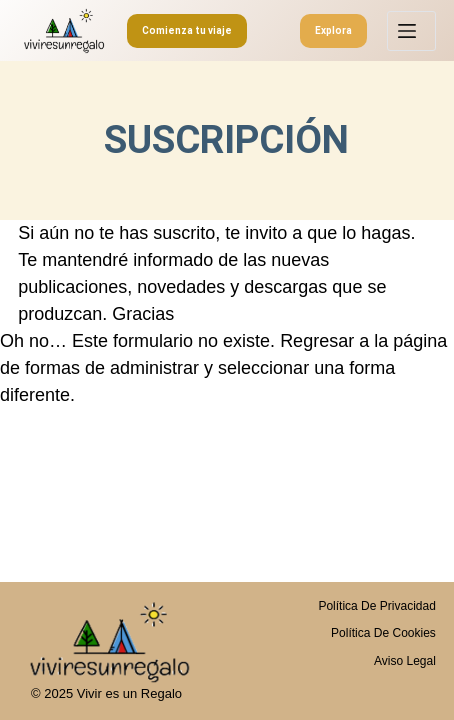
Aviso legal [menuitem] (405, 661)
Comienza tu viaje (187, 30)
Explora (333, 30)
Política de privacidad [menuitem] (376, 606)
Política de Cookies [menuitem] (383, 633)
